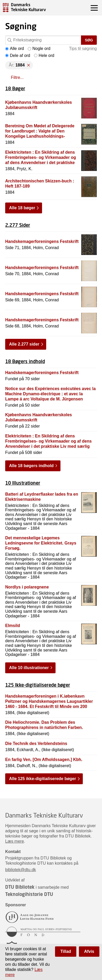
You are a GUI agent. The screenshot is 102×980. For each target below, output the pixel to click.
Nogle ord (39, 48)
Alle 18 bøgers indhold (31, 466)
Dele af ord (18, 55)
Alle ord (15, 48)
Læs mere (15, 841)
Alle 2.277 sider (24, 344)
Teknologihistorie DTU (29, 894)
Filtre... (17, 77)
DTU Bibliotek (20, 887)
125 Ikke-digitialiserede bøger (38, 685)
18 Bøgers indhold (25, 361)
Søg (89, 40)
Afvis (89, 951)
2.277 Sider (18, 225)
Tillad (66, 951)
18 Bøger (15, 88)
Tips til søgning (83, 48)
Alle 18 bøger (22, 208)
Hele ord (44, 55)
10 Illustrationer (23, 483)
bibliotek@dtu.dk (21, 870)
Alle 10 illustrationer (29, 668)
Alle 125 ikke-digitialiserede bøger (43, 779)
